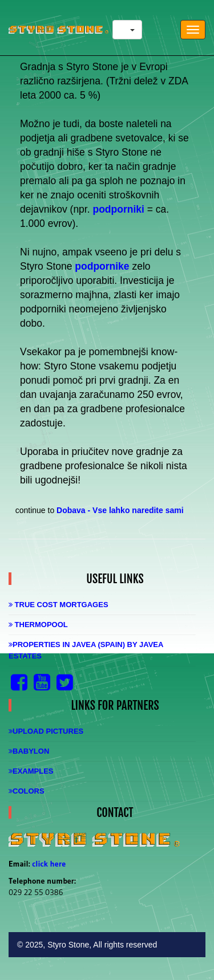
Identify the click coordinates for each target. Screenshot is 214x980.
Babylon (29, 751)
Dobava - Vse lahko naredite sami (120, 510)
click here (49, 864)
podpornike (102, 266)
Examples (31, 771)
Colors (27, 791)
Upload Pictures (46, 731)
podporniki (118, 209)
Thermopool (38, 625)
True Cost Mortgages (58, 605)
